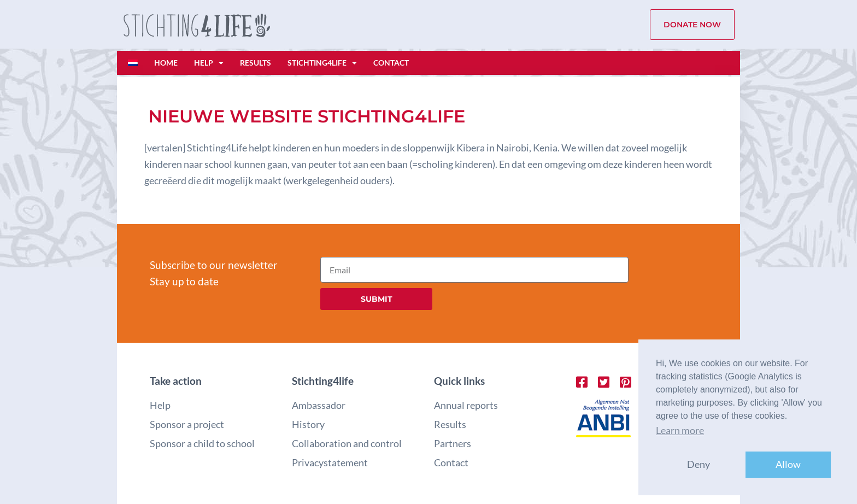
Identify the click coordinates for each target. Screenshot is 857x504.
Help (209, 63)
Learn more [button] (680, 430)
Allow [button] (788, 464)
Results (256, 63)
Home (166, 63)
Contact (391, 63)
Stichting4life (322, 63)
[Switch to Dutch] (133, 63)
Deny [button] (698, 464)
